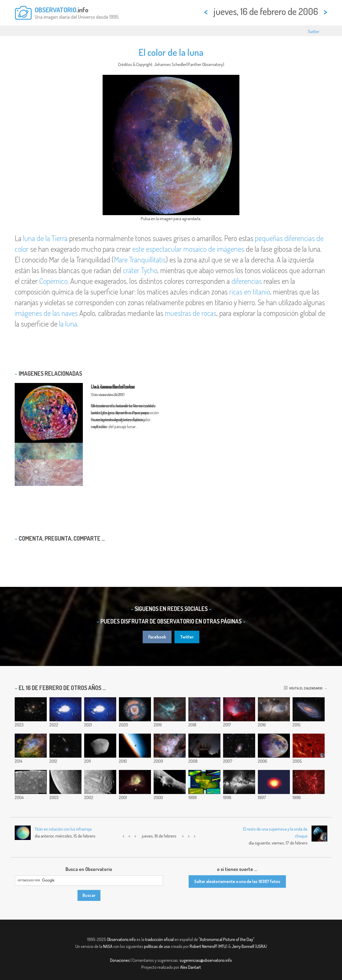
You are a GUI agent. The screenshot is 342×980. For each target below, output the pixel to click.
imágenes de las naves (46, 313)
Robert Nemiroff (203, 946)
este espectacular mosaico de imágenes (188, 249)
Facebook (157, 637)
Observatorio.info (121, 939)
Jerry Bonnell (243, 946)
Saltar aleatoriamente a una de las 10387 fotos (237, 881)
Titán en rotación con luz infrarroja (63, 829)
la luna (68, 324)
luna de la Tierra (45, 238)
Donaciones (120, 960)
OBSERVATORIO (56, 10)
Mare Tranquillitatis (140, 259)
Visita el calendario (303, 688)
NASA (108, 946)
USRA (261, 946)
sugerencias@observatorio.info (206, 960)
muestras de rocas (191, 313)
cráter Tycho (140, 270)
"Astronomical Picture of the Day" (226, 939)
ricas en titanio (250, 292)
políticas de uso (157, 946)
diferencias (247, 281)
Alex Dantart (191, 967)
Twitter (314, 32)
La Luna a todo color (113, 386)
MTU (223, 946)
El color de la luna (171, 52)
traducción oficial (159, 939)
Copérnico (53, 281)
